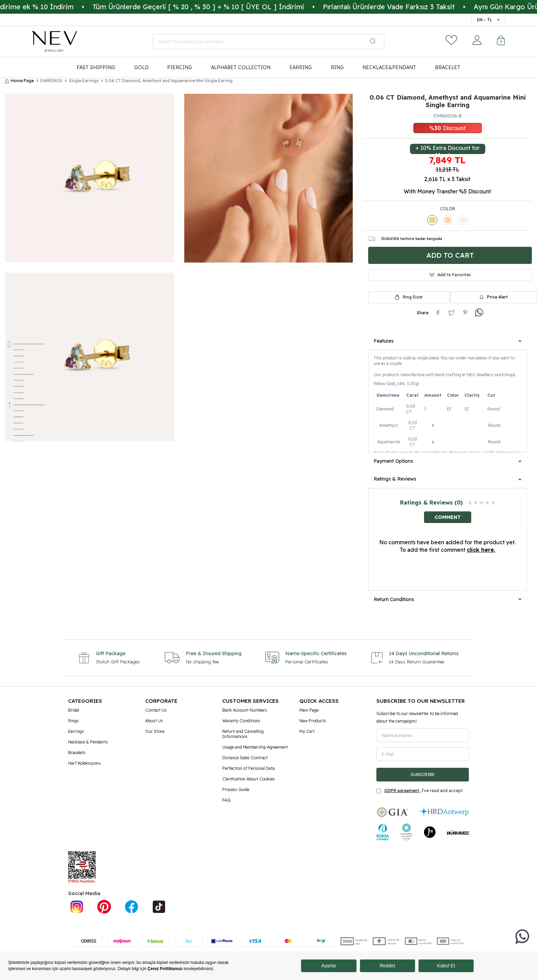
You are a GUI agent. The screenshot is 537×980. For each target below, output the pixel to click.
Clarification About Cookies (248, 779)
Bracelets (77, 753)
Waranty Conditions (241, 721)
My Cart (307, 731)
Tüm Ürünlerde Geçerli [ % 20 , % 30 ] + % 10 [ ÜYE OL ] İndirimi (216, 7)
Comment (448, 517)
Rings (73, 721)
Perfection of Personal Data (248, 768)
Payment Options (447, 461)
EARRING (301, 67)
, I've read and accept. (420, 791)
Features (447, 341)
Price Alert (494, 297)
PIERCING (180, 67)
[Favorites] (451, 40)
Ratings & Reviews (447, 479)
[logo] (54, 41)
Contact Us (156, 710)
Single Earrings (84, 81)
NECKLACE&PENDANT (389, 67)
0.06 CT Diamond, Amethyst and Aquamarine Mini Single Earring (169, 81)
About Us (154, 721)
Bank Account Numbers (245, 710)
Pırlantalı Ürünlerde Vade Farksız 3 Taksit (406, 7)
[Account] (477, 40)
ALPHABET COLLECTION (241, 67)
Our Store (155, 731)
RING (337, 67)
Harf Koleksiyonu (84, 763)
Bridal (74, 710)
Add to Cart (450, 255)
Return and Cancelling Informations (243, 734)
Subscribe (423, 774)
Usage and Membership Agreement (255, 747)
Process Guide (236, 790)
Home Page (20, 81)
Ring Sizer (413, 297)
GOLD (141, 67)
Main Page (309, 710)
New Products (313, 721)
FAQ (226, 800)
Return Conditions (447, 599)
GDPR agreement (402, 791)
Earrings (76, 731)
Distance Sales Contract (245, 758)
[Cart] (501, 41)
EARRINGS (51, 81)
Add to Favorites (450, 275)
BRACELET (448, 67)
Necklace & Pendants (88, 742)
